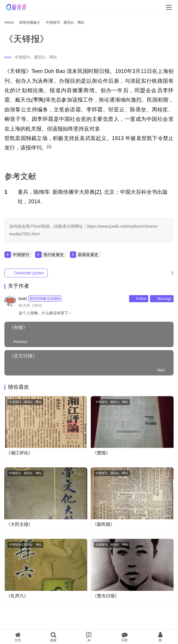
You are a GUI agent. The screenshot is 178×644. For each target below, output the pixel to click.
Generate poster (26, 273)
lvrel (8, 57)
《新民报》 (104, 524)
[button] (49, 148)
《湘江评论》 (19, 453)
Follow (139, 299)
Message (162, 299)
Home (9, 22)
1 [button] (6, 192)
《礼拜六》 (17, 596)
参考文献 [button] (20, 176)
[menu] (169, 7)
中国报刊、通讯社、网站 (36, 57)
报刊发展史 (54, 255)
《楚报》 (101, 453)
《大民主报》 (19, 524)
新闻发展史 (88, 255)
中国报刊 (21, 255)
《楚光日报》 (106, 596)
